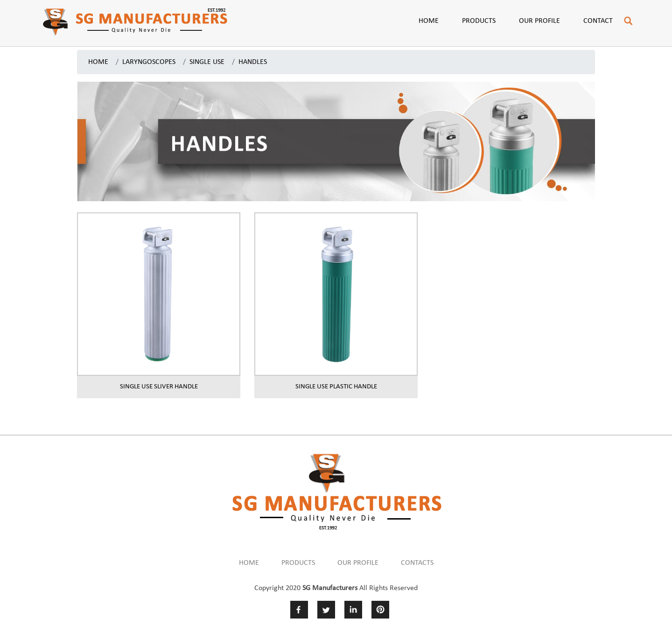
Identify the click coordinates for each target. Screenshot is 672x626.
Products (479, 21)
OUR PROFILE (358, 563)
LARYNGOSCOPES (149, 62)
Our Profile (539, 21)
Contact (598, 21)
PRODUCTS (298, 563)
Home (429, 21)
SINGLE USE (207, 62)
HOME (98, 62)
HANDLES (253, 62)
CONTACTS (417, 563)
